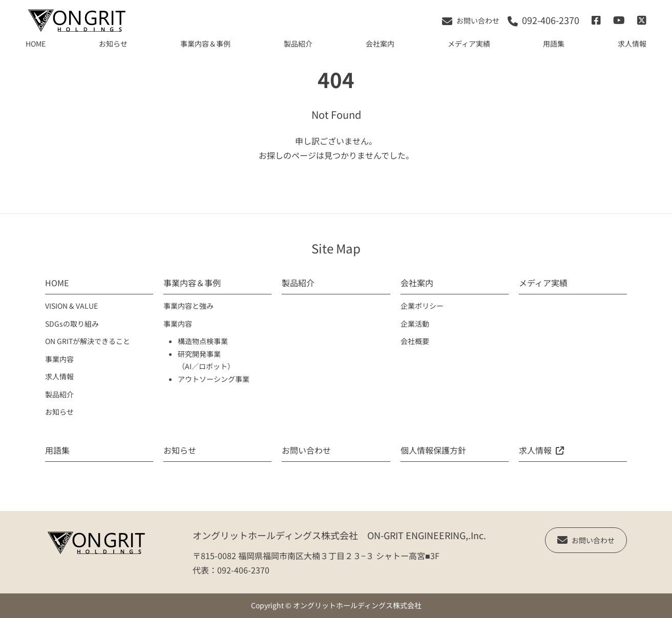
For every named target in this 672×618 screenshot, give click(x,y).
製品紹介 (298, 44)
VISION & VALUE (71, 306)
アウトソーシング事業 (214, 379)
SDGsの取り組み (72, 324)
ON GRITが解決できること (88, 341)
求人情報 (632, 44)
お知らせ (113, 44)
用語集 (554, 44)
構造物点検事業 (203, 341)
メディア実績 (469, 44)
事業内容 (59, 359)
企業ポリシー (422, 306)
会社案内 (380, 44)
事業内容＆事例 (205, 44)
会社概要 (415, 341)
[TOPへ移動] (77, 20)
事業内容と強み (188, 306)
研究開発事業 (199, 354)
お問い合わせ (306, 450)
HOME (36, 44)
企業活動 (415, 324)
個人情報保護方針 (433, 450)
